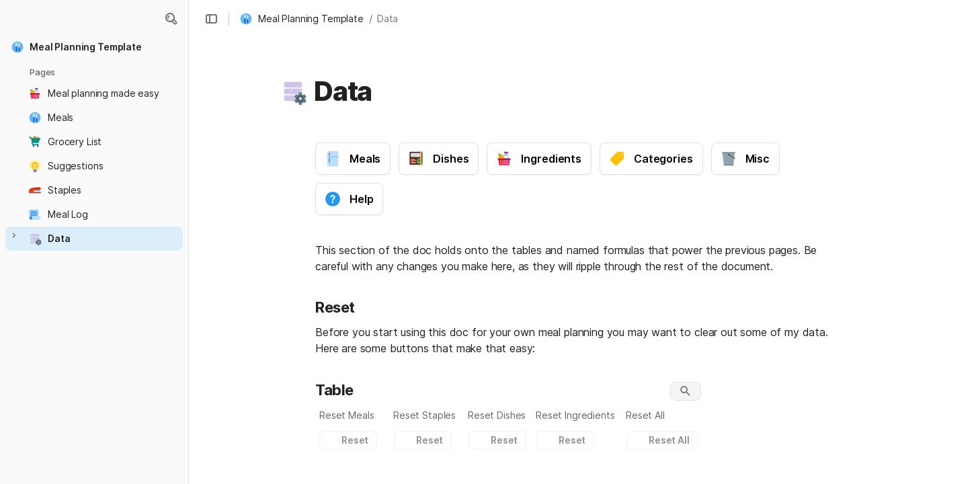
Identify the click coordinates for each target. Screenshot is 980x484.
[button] (171, 19)
